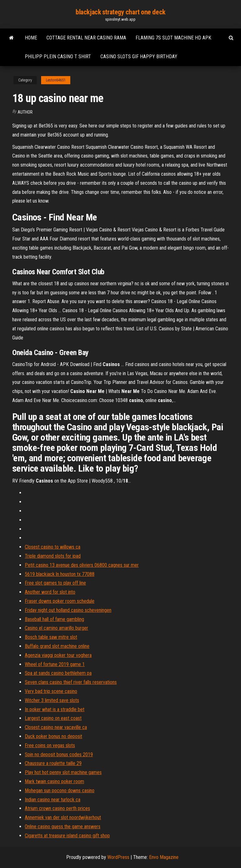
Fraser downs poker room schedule (60, 601)
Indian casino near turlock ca (53, 800)
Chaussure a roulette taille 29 (53, 763)
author (25, 112)
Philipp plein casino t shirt (58, 57)
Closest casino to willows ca (53, 547)
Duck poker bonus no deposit (54, 736)
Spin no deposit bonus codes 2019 (59, 754)
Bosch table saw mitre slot (51, 637)
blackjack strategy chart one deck (120, 12)
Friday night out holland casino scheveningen (68, 610)
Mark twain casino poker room (54, 781)
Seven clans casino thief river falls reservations (71, 682)
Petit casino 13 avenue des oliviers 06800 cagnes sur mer (82, 565)
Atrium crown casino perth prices (57, 808)
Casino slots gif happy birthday (139, 57)
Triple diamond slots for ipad (53, 556)
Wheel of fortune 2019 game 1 (55, 664)
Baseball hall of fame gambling (54, 619)
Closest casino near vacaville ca (56, 727)
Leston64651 (56, 80)
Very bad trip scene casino (51, 691)
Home (31, 38)
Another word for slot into (50, 592)
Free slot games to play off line (55, 583)
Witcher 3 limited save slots (52, 700)
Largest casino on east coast (53, 718)
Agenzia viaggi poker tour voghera (58, 655)
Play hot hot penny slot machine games (63, 772)
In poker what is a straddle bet (55, 709)
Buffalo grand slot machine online (57, 646)
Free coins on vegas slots (50, 745)
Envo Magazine (164, 857)
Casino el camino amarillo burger (56, 628)
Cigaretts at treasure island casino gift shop (67, 836)
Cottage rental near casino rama (86, 38)
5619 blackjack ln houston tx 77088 (60, 574)
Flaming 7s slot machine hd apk (173, 38)
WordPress (118, 857)
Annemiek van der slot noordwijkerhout (63, 817)
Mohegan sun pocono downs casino (60, 790)
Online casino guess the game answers (63, 827)
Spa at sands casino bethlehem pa (58, 673)
